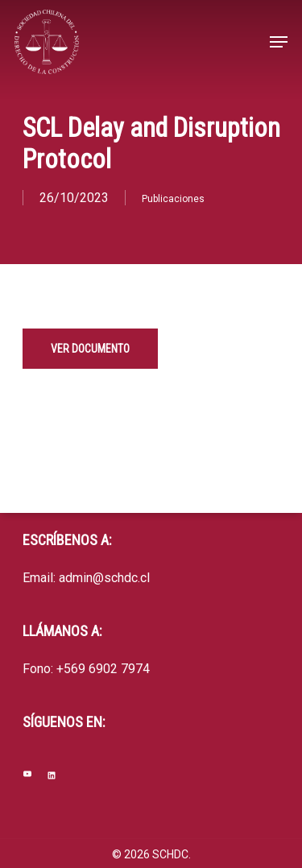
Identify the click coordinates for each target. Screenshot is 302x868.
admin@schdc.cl (104, 578)
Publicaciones (173, 199)
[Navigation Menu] (279, 42)
